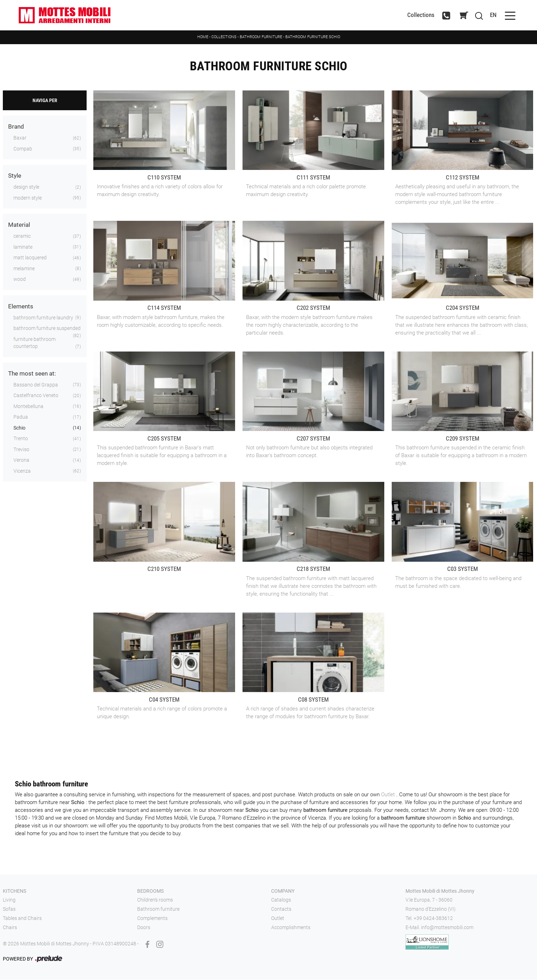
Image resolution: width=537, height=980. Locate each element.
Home (203, 37)
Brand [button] (16, 127)
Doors (144, 928)
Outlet (389, 795)
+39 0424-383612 (433, 919)
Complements (152, 919)
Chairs (10, 928)
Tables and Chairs (22, 919)
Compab (23, 149)
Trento (21, 439)
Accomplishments (291, 928)
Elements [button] (21, 307)
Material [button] (19, 225)
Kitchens (14, 891)
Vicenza (22, 471)
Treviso (21, 450)
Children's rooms (155, 901)
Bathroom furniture (261, 37)
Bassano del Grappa (36, 385)
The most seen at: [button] (32, 374)
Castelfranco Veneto (36, 396)
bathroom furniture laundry (43, 318)
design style (26, 188)
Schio (19, 428)
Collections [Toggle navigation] (417, 15)
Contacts (281, 910)
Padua (21, 418)
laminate (23, 247)
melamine (24, 269)
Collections (224, 37)
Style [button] (15, 176)
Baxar (20, 138)
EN (490, 15)
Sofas (9, 910)
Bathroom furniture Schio (313, 37)
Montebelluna (28, 407)
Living (9, 901)
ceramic (22, 237)
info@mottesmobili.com (447, 928)
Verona (21, 461)
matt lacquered (30, 258)
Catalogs (281, 901)
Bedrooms (150, 891)
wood (20, 280)
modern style (28, 198)
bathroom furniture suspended (47, 329)
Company (283, 891)
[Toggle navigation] (507, 15)
